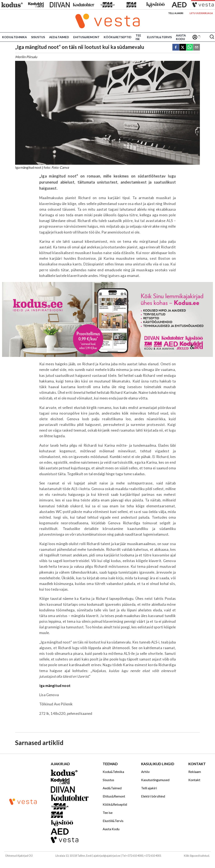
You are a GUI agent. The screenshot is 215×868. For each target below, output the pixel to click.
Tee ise (138, 37)
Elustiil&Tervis (159, 37)
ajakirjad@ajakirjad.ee (107, 856)
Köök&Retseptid (118, 37)
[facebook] (176, 48)
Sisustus (38, 37)
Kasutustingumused (155, 780)
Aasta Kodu (181, 37)
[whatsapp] (190, 48)
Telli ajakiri (176, 13)
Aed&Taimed (59, 37)
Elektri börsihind (153, 796)
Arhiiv (145, 772)
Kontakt (194, 780)
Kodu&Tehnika (14, 37)
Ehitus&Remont (86, 37)
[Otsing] (212, 37)
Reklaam (195, 772)
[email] (197, 48)
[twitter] (183, 48)
